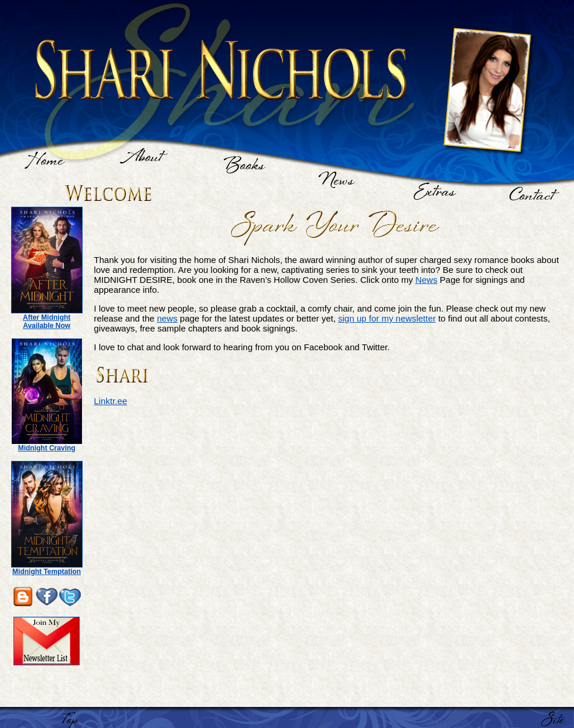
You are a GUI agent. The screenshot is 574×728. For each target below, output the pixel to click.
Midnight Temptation (47, 572)
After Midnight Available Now (47, 322)
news (167, 318)
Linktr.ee (110, 401)
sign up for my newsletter (387, 318)
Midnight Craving (47, 448)
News (426, 280)
